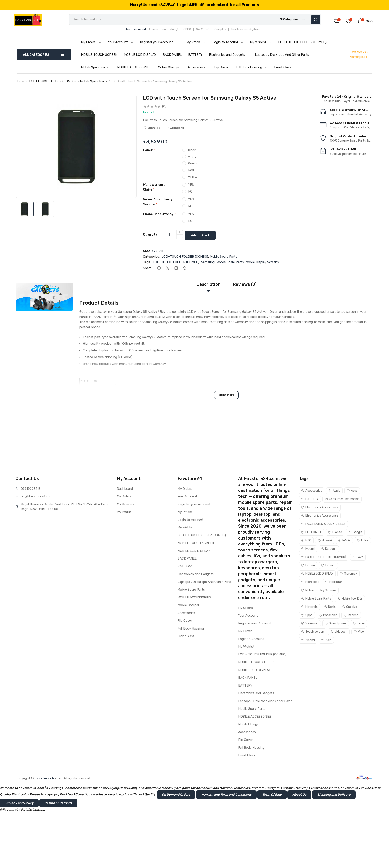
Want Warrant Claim (154, 189)
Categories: (151, 257)
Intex (363, 541)
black (192, 152)
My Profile (196, 44)
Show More (226, 396)
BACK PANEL (172, 57)
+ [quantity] (180, 234)
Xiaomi (308, 641)
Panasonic (328, 616)
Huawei (325, 541)
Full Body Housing (252, 69)
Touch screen (313, 633)
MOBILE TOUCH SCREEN (99, 57)
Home (20, 83)
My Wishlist (261, 44)
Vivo (359, 633)
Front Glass (283, 69)
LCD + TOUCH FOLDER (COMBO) (302, 44)
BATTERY (195, 57)
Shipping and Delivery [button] (334, 795)
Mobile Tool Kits (350, 599)
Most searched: (145, 31)
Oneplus (350, 608)
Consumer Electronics (342, 500)
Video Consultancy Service (158, 204)
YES (191, 187)
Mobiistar (334, 583)
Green (192, 166)
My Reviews (125, 505)
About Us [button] (299, 795)
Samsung (208, 263)
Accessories (197, 69)
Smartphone (336, 624)
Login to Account (228, 44)
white (192, 159)
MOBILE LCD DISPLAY (140, 57)
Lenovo (328, 566)
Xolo (326, 641)
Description (208, 285)
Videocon (339, 633)
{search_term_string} (173, 31)
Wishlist (152, 130)
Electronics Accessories (320, 508)
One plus (229, 31)
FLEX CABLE (312, 533)
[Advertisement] (194, 444)
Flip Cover (221, 69)
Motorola (309, 608)
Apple (334, 492)
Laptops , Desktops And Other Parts (282, 57)
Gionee (335, 533)
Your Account (121, 44)
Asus (352, 492)
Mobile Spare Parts (95, 69)
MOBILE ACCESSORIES (134, 69)
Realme (351, 616)
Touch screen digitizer (254, 31)
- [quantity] (180, 238)
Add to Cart (203, 236)
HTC (306, 541)
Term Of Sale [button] (272, 795)
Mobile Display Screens (262, 263)
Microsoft (310, 583)
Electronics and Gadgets (227, 57)
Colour (149, 152)
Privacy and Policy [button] (19, 804)
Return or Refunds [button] (58, 804)
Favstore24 (44, 779)
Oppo (307, 616)
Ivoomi (308, 550)
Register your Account (160, 44)
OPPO (196, 31)
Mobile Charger (169, 69)
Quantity (150, 236)
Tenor (359, 624)
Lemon (308, 566)
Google (355, 533)
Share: (148, 269)
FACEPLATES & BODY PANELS (323, 525)
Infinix (344, 541)
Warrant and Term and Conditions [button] (226, 795)
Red (191, 172)
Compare (175, 130)
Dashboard (125, 490)
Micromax (349, 575)
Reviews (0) (245, 285)
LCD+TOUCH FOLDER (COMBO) (52, 83)
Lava (358, 558)
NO (190, 194)
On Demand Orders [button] (176, 795)
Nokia (330, 608)
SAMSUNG (212, 31)
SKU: (146, 252)
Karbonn (329, 550)
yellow (193, 179)
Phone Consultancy (159, 216)
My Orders (91, 44)
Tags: (147, 263)
